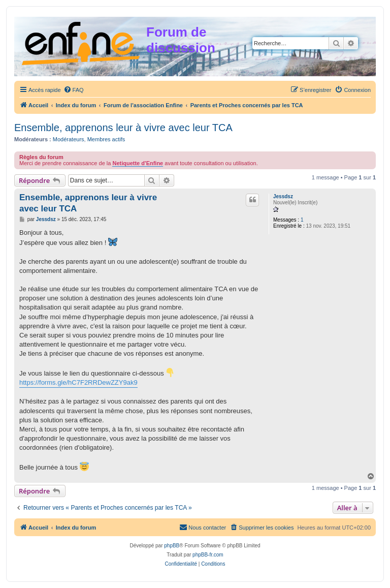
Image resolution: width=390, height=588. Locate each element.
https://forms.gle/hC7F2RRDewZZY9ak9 (78, 382)
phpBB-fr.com (208, 555)
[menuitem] (74, 90)
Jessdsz (283, 196)
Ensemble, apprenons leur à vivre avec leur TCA (123, 128)
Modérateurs (69, 139)
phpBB (172, 546)
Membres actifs (106, 139)
